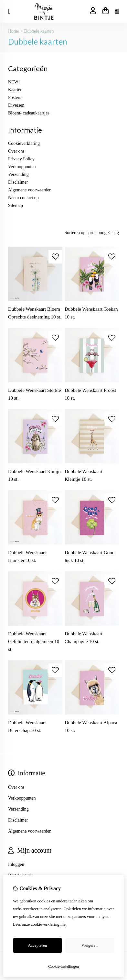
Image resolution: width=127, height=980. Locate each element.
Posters (15, 97)
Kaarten (15, 90)
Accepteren (37, 945)
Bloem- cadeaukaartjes (29, 113)
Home (14, 31)
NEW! (14, 82)
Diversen (16, 105)
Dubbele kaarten (39, 31)
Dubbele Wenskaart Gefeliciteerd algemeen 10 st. (34, 641)
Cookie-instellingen (63, 966)
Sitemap (16, 205)
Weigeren (90, 945)
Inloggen (16, 864)
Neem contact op (23, 198)
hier (64, 924)
